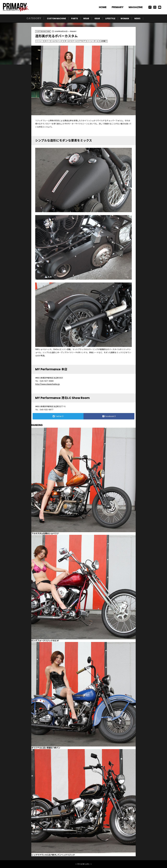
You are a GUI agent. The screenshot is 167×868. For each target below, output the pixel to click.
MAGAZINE (136, 7)
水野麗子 (104, 41)
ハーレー (39, 41)
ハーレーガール (93, 41)
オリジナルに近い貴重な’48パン (46, 748)
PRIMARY (118, 7)
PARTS (75, 18)
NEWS (137, 18)
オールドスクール (71, 41)
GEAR (97, 18)
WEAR (86, 18)
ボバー (47, 41)
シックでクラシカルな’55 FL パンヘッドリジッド (53, 855)
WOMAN (125, 18)
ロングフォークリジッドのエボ (45, 641)
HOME (103, 7)
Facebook (109, 416)
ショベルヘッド (57, 41)
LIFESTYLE (110, 18)
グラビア (82, 41)
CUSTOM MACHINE (56, 18)
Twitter (58, 416)
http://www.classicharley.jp (47, 384)
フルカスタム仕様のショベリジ (45, 533)
